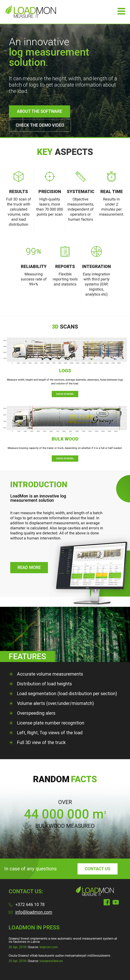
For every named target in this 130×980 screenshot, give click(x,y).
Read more (29, 568)
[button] (59, 838)
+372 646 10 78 (30, 905)
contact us (98, 869)
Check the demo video (40, 125)
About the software (40, 111)
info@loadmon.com (34, 912)
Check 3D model (65, 394)
